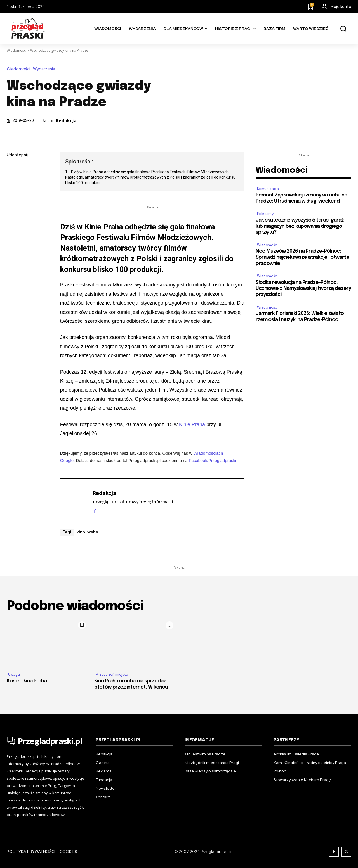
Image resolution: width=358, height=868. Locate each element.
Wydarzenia (45, 69)
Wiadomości (17, 50)
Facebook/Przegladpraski (212, 460)
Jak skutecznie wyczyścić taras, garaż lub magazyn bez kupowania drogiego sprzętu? (300, 226)
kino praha (87, 532)
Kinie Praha (192, 424)
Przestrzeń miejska (112, 674)
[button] (343, 29)
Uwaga (14, 674)
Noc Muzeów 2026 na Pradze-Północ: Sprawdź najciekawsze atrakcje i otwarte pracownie (302, 257)
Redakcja (66, 121)
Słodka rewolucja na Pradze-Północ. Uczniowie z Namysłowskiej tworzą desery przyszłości (303, 289)
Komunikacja (268, 189)
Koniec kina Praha (27, 681)
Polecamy (265, 214)
